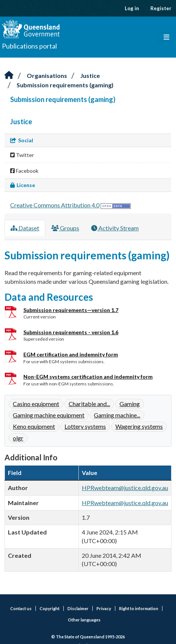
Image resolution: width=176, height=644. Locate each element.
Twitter (22, 155)
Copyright (50, 608)
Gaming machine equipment (49, 415)
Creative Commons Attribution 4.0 (55, 205)
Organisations (47, 75)
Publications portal (29, 46)
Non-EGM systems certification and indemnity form (88, 377)
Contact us (21, 608)
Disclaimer (78, 608)
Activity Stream (115, 228)
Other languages (84, 620)
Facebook (24, 171)
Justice (90, 75)
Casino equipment (36, 404)
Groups (65, 228)
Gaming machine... (117, 415)
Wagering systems (139, 426)
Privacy (104, 608)
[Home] (9, 75)
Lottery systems (85, 426)
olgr (18, 438)
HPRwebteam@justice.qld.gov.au (125, 488)
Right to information (139, 608)
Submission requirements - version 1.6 (71, 332)
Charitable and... (89, 404)
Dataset (25, 228)
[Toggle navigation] (166, 37)
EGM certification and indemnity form (71, 354)
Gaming (130, 404)
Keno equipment (34, 426)
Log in (132, 8)
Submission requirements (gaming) (65, 85)
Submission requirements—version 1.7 (71, 310)
